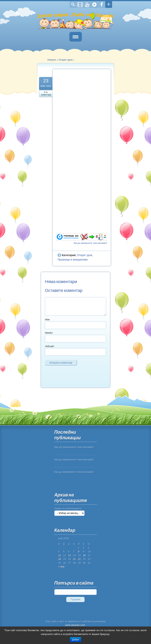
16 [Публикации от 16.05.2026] (84, 555)
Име (47, 319)
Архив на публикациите (68, 508)
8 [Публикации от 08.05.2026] (79, 552)
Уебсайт (50, 346)
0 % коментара (46, 93)
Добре (75, 640)
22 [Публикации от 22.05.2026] (79, 559)
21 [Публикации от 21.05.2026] (74, 559)
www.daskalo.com (75, 625)
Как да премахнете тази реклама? (90, 243)
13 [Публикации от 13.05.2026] (69, 555)
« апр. (62, 567)
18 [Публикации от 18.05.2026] (60, 559)
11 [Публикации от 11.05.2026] (60, 555)
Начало (52, 60)
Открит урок (65, 60)
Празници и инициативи (73, 260)
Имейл (49, 333)
